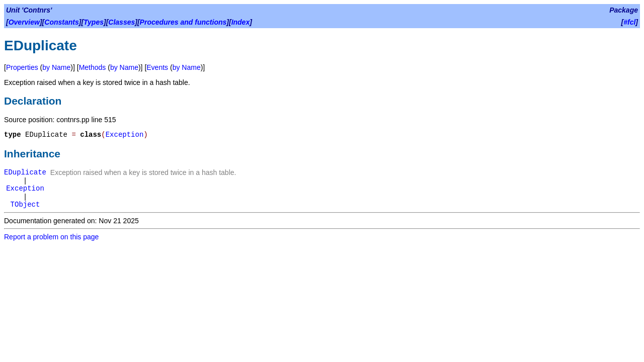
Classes (122, 22)
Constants (61, 22)
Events (157, 67)
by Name (56, 67)
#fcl (629, 22)
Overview (24, 22)
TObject (25, 205)
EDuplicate (25, 172)
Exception (125, 135)
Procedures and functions (183, 22)
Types (94, 22)
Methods (93, 67)
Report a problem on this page (51, 237)
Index (241, 22)
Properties (22, 67)
